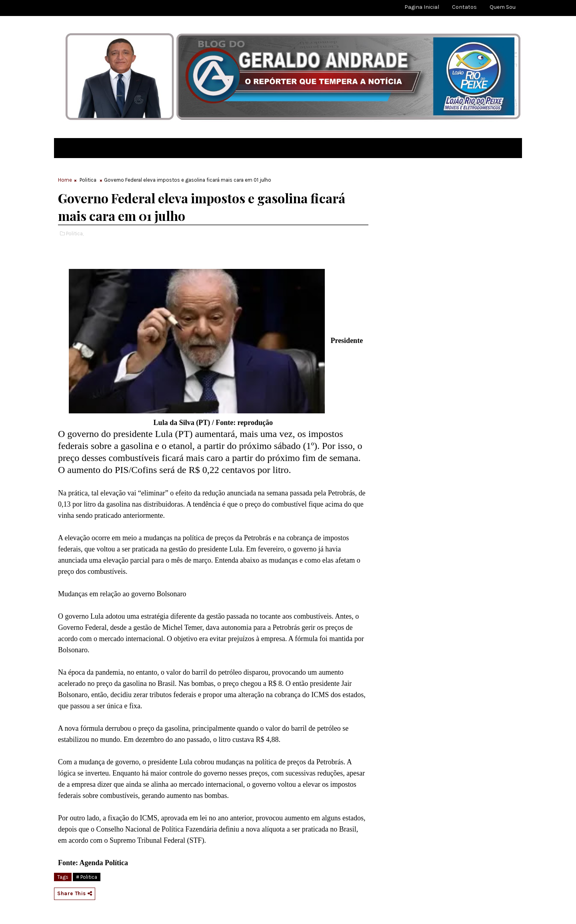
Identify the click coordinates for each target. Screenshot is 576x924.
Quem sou (503, 7)
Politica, (75, 234)
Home (65, 180)
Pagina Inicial (422, 7)
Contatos (464, 7)
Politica (88, 180)
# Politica (87, 877)
